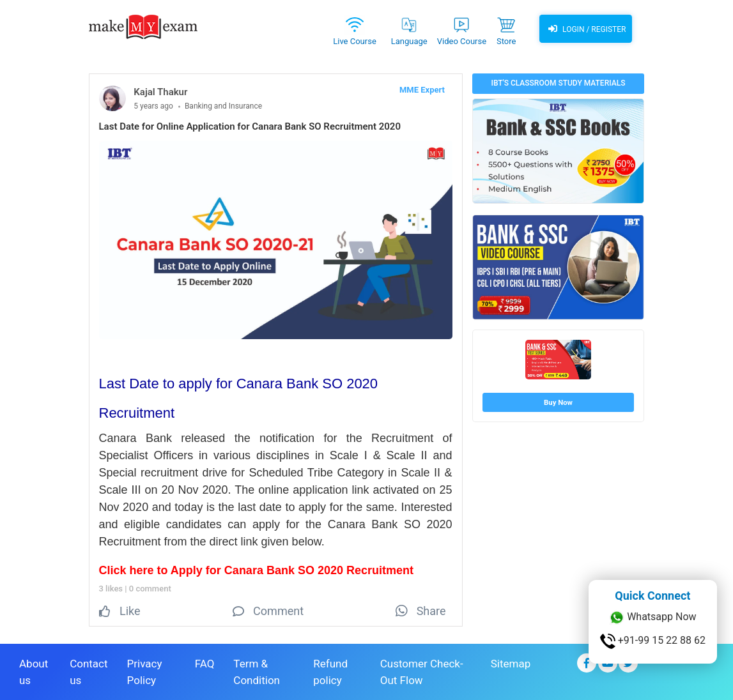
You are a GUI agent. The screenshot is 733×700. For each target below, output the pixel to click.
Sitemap (511, 664)
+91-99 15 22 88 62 (653, 641)
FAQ (205, 664)
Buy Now (558, 402)
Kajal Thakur (160, 92)
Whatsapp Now (652, 618)
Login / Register (585, 29)
